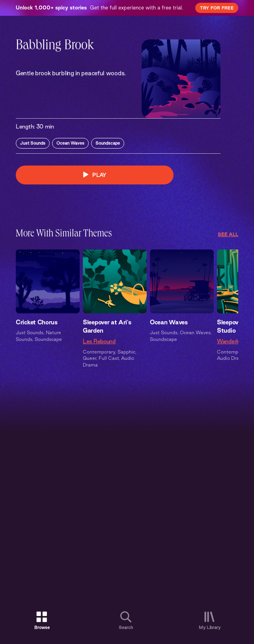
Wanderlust (231, 341)
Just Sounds (33, 143)
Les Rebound (99, 341)
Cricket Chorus (37, 322)
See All (228, 234)
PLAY (94, 175)
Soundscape (108, 143)
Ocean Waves (70, 143)
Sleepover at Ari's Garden (107, 326)
